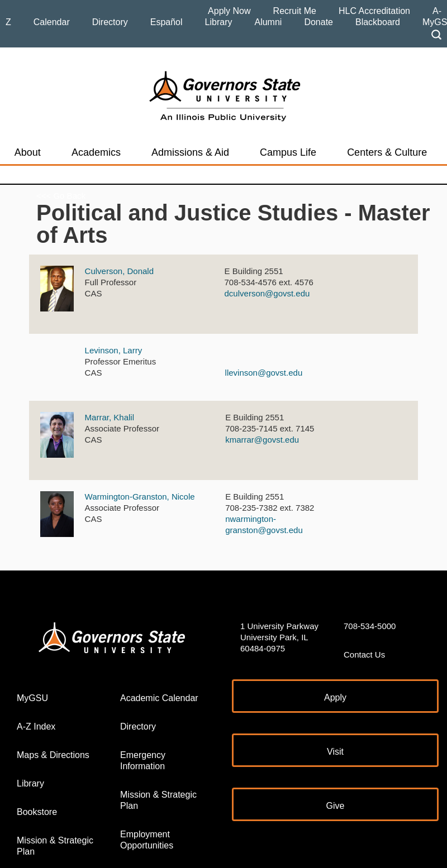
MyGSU (32, 698)
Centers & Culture (387, 152)
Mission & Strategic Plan (55, 846)
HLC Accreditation (374, 11)
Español (167, 22)
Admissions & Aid (190, 152)
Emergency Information (143, 761)
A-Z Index (36, 726)
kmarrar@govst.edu (262, 440)
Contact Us (364, 654)
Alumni (268, 22)
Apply (335, 697)
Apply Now (229, 11)
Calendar (52, 22)
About (28, 152)
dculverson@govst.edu (267, 293)
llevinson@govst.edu (264, 373)
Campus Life (288, 152)
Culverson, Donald (119, 271)
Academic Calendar (159, 698)
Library (219, 22)
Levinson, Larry (114, 350)
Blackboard (378, 22)
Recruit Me (295, 11)
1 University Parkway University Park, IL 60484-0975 (279, 637)
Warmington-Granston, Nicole (140, 497)
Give (336, 806)
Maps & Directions (53, 755)
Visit (335, 752)
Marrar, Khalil (110, 417)
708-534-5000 (370, 626)
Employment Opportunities (147, 840)
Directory (110, 22)
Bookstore (37, 812)
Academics (96, 152)
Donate (318, 22)
